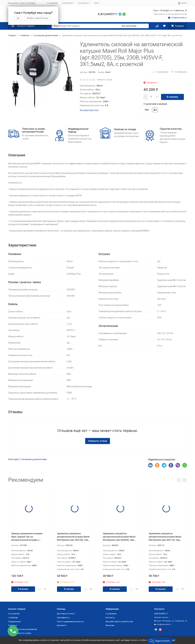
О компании (52, 3)
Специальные (14, 622)
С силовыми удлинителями (45, 35)
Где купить (62, 625)
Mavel (108, 72)
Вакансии (110, 625)
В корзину (172, 97)
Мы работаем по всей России (119, 622)
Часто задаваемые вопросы (70, 622)
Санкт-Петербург (28, 3)
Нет (147, 110)
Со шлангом (14, 614)
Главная (12, 35)
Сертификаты (63, 618)
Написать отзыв (105, 80)
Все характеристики (89, 110)
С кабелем (24, 35)
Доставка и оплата (66, 614)
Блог (97, 3)
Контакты (110, 618)
